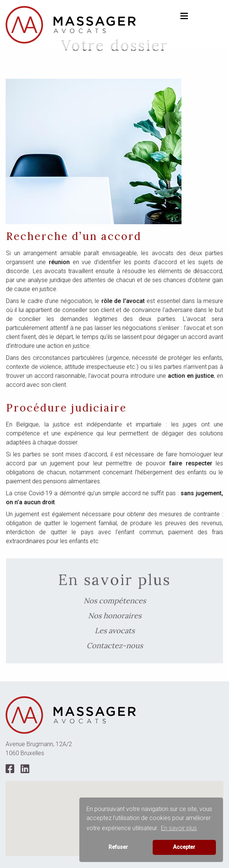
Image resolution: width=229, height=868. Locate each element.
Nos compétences (115, 601)
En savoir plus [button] (179, 828)
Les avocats (114, 629)
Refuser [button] (118, 847)
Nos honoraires (115, 615)
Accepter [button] (184, 847)
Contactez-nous (114, 643)
